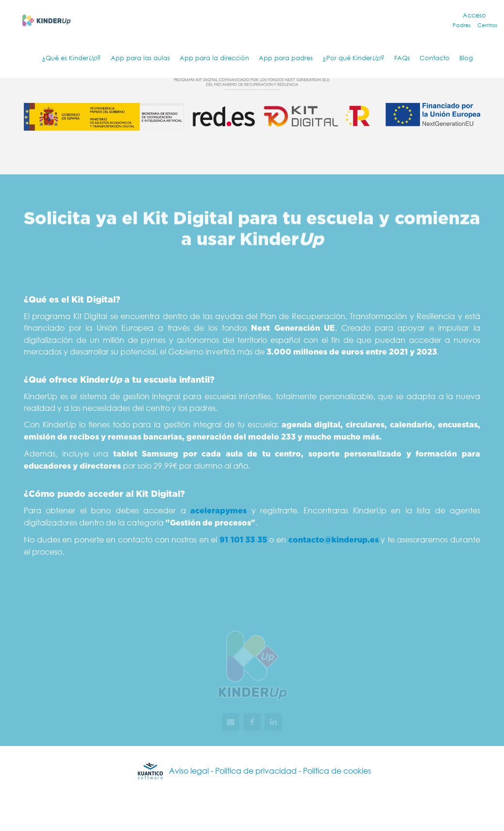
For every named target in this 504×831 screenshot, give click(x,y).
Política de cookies (337, 771)
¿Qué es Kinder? (71, 58)
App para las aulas (140, 58)
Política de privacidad (257, 771)
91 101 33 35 (243, 540)
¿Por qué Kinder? (353, 58)
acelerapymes (218, 511)
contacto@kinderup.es (334, 540)
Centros (487, 25)
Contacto (435, 58)
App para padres (286, 58)
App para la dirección (214, 58)
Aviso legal (189, 771)
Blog (466, 58)
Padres (462, 25)
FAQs (402, 58)
